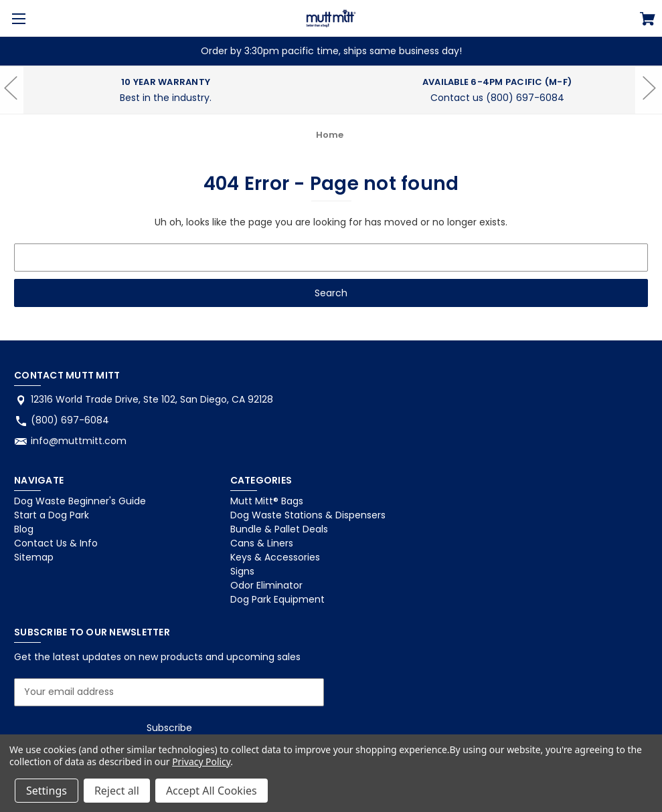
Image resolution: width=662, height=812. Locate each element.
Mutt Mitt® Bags (267, 501)
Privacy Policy (201, 762)
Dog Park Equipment (277, 599)
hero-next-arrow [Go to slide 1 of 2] (649, 109)
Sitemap (34, 557)
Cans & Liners (262, 543)
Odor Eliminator (266, 585)
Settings (47, 791)
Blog (24, 529)
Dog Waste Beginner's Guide (80, 501)
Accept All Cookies (212, 791)
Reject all (117, 791)
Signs (242, 571)
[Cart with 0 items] (648, 21)
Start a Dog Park (52, 515)
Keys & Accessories (275, 557)
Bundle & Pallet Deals (279, 529)
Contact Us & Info (56, 543)
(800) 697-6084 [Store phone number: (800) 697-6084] (70, 420)
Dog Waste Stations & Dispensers (308, 515)
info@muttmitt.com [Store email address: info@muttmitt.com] (79, 441)
